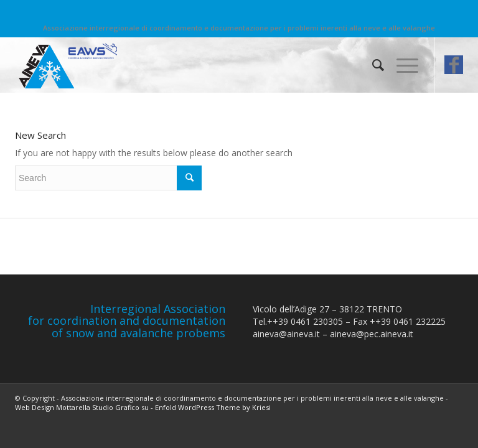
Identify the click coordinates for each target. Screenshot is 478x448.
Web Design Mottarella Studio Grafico (77, 407)
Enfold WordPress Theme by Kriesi (213, 407)
